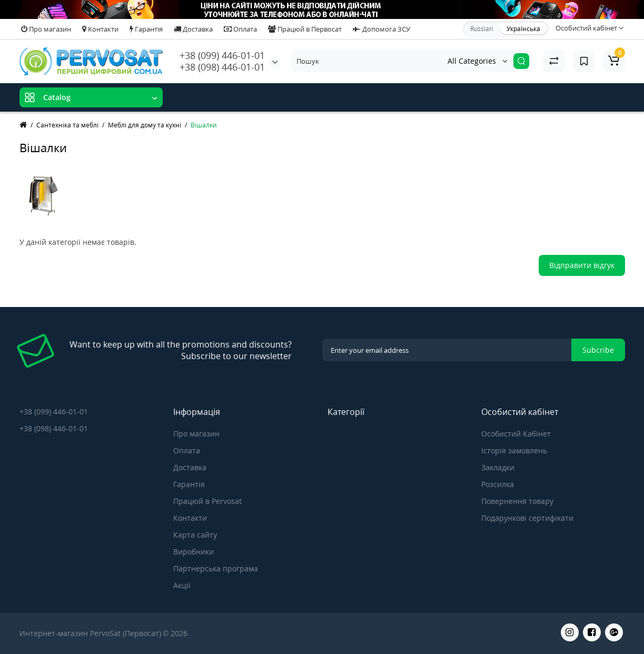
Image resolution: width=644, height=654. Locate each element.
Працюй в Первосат (305, 29)
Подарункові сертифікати (527, 518)
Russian (482, 29)
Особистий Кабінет (516, 434)
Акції (182, 585)
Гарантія (146, 29)
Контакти (100, 29)
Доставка (193, 29)
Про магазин (46, 29)
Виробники (194, 552)
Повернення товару (517, 501)
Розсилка (498, 484)
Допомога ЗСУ (382, 29)
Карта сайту (195, 535)
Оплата (240, 29)
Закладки (498, 467)
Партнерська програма (216, 568)
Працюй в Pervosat (207, 501)
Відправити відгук (582, 265)
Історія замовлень (514, 450)
